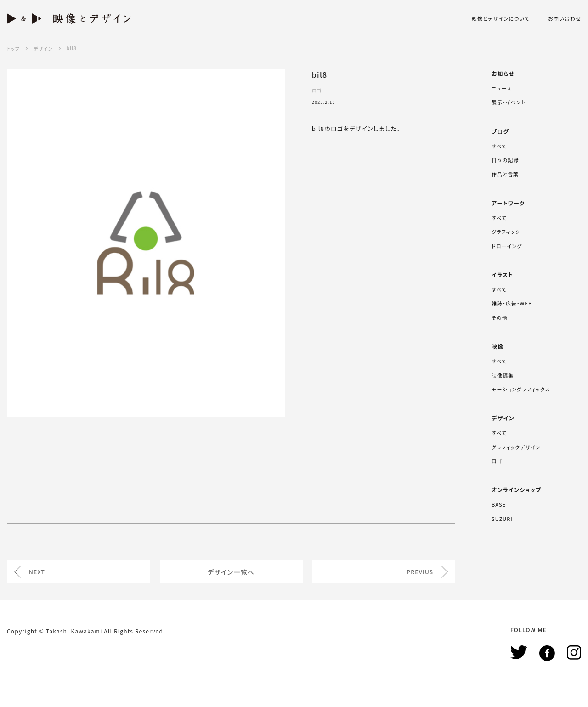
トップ (13, 48)
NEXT (37, 572)
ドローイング (507, 246)
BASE (499, 504)
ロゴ (497, 461)
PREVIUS (420, 572)
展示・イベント (509, 102)
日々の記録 (505, 160)
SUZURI (502, 519)
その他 (500, 317)
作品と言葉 (505, 174)
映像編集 (503, 375)
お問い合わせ (565, 19)
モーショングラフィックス (521, 389)
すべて (499, 146)
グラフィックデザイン (516, 447)
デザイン (43, 48)
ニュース (502, 88)
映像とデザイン (69, 19)
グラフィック (506, 232)
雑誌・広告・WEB (512, 303)
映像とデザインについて (501, 19)
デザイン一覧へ (231, 572)
